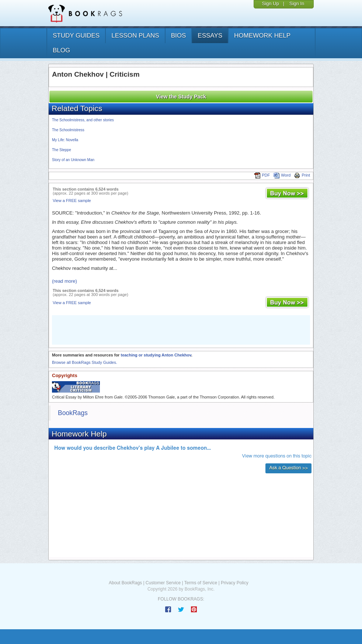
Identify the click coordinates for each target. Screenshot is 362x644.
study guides (76, 36)
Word (282, 175)
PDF (262, 175)
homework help (262, 36)
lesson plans (135, 36)
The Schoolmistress (68, 130)
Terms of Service (201, 583)
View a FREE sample (72, 201)
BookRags (73, 413)
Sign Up (270, 4)
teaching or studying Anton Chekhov (156, 355)
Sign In (297, 4)
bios (179, 36)
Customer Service (163, 583)
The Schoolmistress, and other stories (83, 120)
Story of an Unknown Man (73, 160)
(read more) (65, 281)
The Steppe (62, 150)
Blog (61, 50)
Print (302, 175)
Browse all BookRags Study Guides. (85, 362)
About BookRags (125, 583)
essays (210, 36)
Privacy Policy (235, 583)
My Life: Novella (65, 140)
